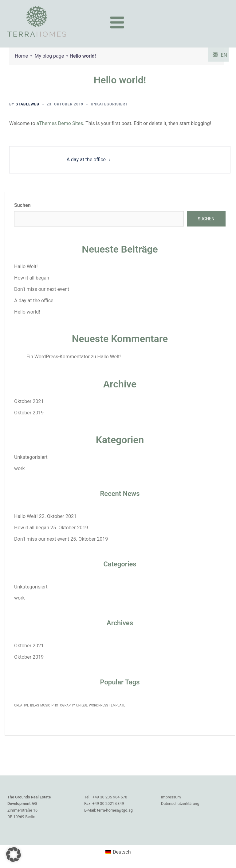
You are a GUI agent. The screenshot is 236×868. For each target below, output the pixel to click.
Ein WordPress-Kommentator (58, 357)
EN (224, 55)
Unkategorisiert (109, 104)
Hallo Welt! (26, 266)
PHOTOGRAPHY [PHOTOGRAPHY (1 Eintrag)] (63, 705)
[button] (14, 855)
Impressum (171, 797)
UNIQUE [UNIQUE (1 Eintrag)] (82, 705)
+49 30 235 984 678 (110, 797)
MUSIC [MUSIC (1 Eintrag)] (45, 705)
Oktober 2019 (29, 413)
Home (21, 56)
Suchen (22, 205)
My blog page (49, 56)
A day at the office (86, 160)
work (20, 468)
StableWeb (28, 104)
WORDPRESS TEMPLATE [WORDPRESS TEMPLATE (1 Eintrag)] (107, 705)
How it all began (32, 278)
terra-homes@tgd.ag (115, 810)
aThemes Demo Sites (60, 123)
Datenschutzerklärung (180, 803)
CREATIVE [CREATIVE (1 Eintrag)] (22, 705)
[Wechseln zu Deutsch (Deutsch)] (118, 852)
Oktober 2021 (29, 401)
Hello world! (27, 312)
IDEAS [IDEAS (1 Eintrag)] (35, 705)
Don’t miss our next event (42, 289)
